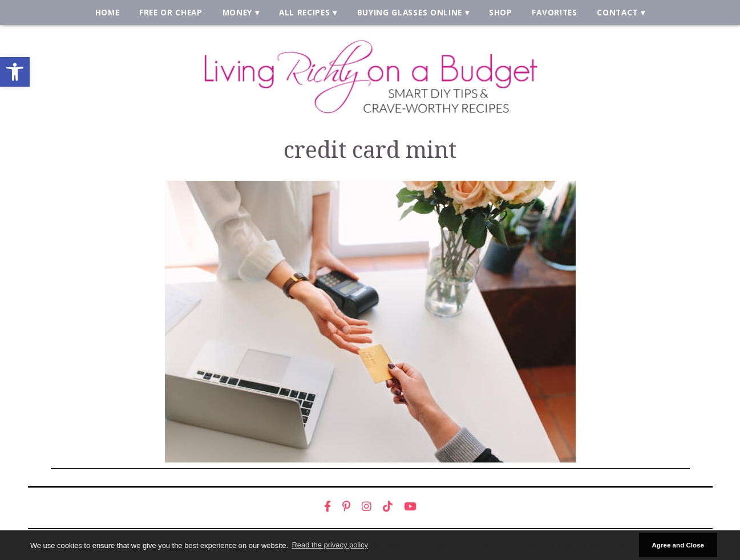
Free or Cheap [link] (171, 12)
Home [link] (108, 12)
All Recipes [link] (305, 12)
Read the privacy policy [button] (330, 545)
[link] (15, 72)
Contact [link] (617, 12)
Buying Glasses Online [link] (410, 12)
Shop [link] (501, 12)
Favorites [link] (554, 12)
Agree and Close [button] (678, 545)
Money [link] (237, 12)
